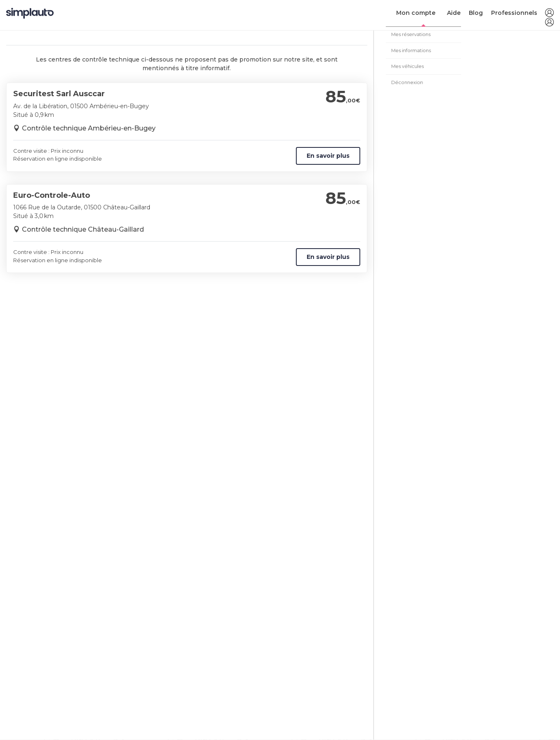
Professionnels (514, 13)
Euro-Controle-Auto (52, 195)
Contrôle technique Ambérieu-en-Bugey (89, 128)
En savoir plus (328, 156)
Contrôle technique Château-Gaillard (83, 229)
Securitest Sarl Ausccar (59, 94)
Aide (454, 13)
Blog (476, 13)
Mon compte (416, 13)
